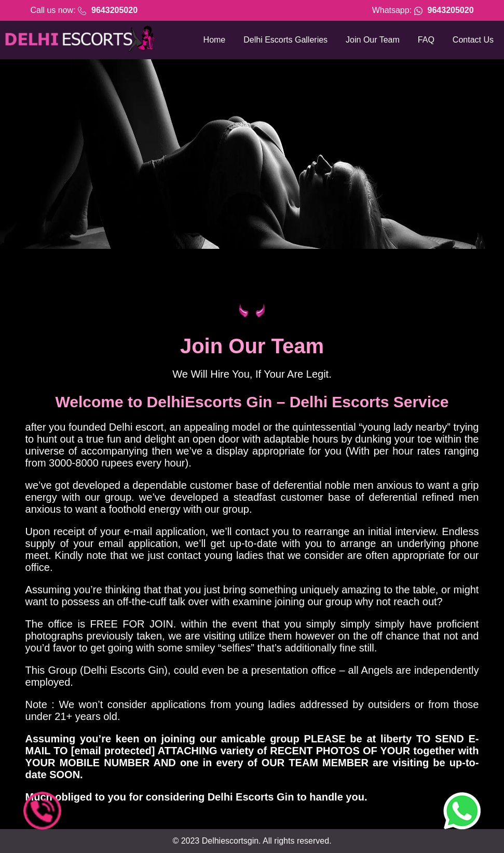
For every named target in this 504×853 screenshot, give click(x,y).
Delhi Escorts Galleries (285, 40)
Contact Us (473, 40)
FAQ (426, 40)
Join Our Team (373, 40)
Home (215, 40)
